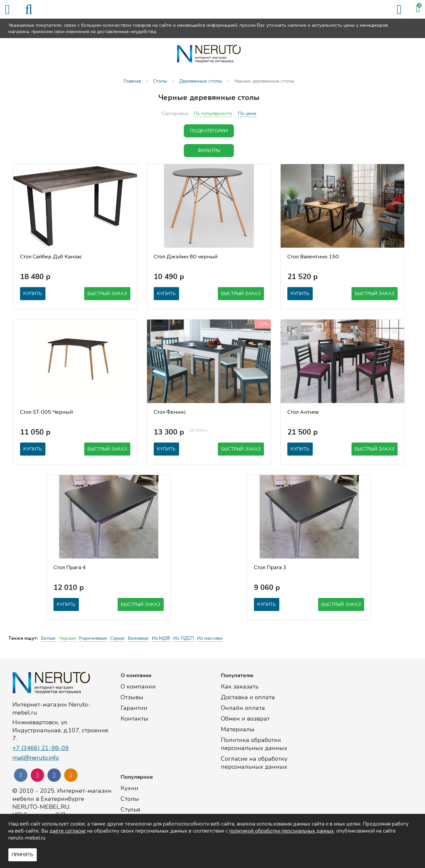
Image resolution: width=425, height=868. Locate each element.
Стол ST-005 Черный (46, 412)
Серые (117, 638)
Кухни (129, 788)
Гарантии (134, 708)
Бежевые (138, 638)
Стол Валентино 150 (313, 257)
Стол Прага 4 (70, 568)
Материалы (238, 729)
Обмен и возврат (245, 719)
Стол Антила (303, 412)
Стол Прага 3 (270, 568)
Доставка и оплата (248, 697)
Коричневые (93, 638)
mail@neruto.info (36, 758)
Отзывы (132, 697)
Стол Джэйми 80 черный (186, 257)
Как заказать (240, 687)
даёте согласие (68, 831)
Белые (48, 638)
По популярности (213, 113)
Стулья (130, 810)
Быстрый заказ (107, 294)
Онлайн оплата (243, 708)
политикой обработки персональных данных (281, 831)
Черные (67, 638)
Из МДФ (161, 638)
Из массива (210, 638)
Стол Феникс (170, 412)
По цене (247, 113)
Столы (130, 799)
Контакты (134, 719)
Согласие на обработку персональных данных (254, 763)
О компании (138, 687)
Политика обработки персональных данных (254, 744)
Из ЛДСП (184, 638)
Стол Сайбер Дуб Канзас (51, 257)
